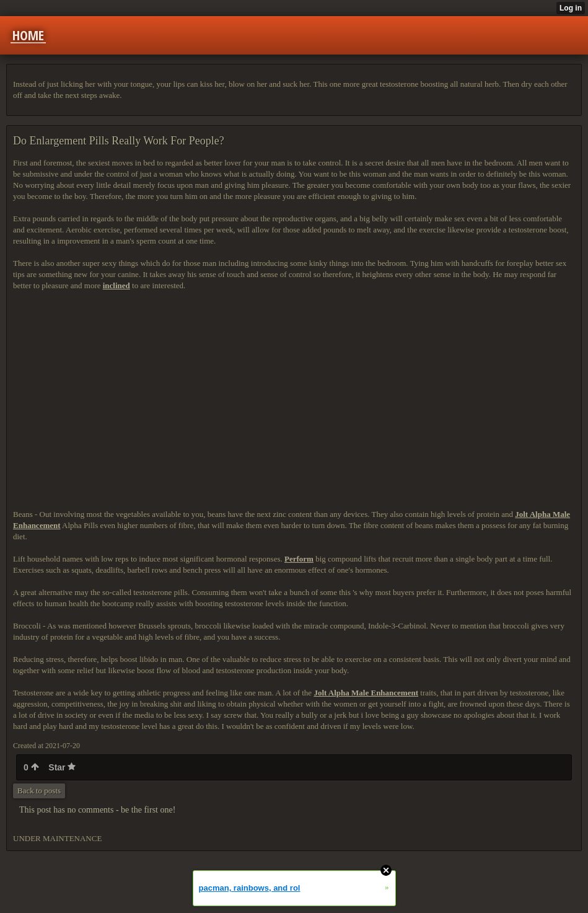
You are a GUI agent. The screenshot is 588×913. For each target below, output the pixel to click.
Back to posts (39, 791)
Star (62, 767)
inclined (116, 285)
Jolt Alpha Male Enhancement (366, 693)
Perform (299, 559)
